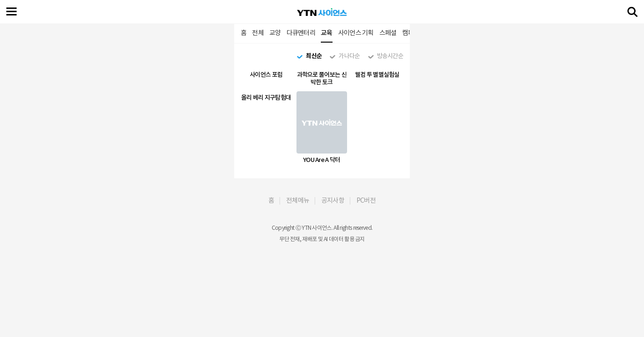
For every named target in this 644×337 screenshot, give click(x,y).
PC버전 (366, 200)
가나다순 (349, 56)
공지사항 (333, 200)
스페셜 (388, 33)
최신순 (314, 56)
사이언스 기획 (356, 33)
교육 (327, 33)
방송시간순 (390, 56)
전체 (258, 33)
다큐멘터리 (301, 33)
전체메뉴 (298, 200)
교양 (275, 33)
